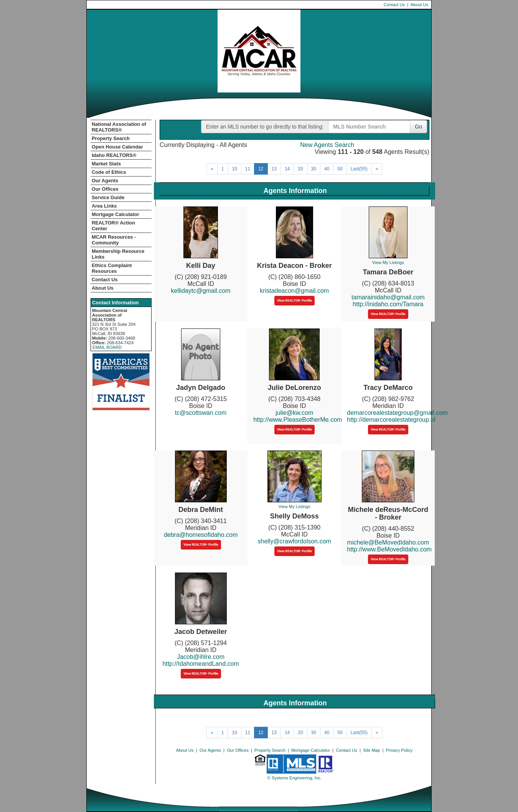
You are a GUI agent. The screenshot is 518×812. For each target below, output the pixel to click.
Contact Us (394, 5)
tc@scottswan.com (201, 413)
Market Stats (106, 164)
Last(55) (359, 169)
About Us (419, 5)
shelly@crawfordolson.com (294, 541)
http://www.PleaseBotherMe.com (298, 420)
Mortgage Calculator (115, 214)
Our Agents (105, 181)
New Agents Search (327, 145)
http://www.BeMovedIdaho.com (389, 549)
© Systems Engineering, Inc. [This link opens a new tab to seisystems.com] (294, 778)
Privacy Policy (399, 750)
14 (287, 169)
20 (300, 169)
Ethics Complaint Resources (112, 268)
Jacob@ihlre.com (201, 657)
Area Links (104, 206)
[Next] (212, 169)
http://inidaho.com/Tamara (388, 304)
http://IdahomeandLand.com (200, 664)
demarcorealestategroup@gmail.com (397, 413)
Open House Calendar (117, 147)
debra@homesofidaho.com (201, 535)
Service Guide (108, 197)
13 (274, 169)
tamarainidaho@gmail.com (388, 297)
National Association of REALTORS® (119, 127)
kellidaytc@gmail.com (201, 291)
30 (314, 169)
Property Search (111, 138)
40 (327, 169)
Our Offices (105, 189)
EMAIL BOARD (107, 347)
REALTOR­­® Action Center (113, 226)
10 (234, 169)
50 (340, 169)
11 (248, 169)
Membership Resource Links (118, 254)
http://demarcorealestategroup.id (391, 420)
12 (261, 169)
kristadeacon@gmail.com (294, 291)
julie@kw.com (294, 413)
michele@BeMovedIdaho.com (388, 542)
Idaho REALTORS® (114, 155)
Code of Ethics (109, 172)
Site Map (371, 750)
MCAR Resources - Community (114, 240)
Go (418, 127)
